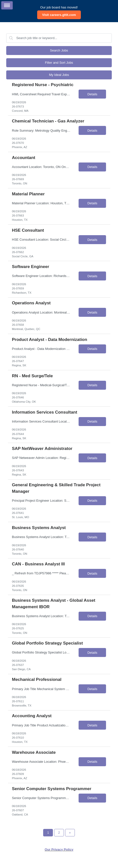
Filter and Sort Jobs (59, 63)
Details (92, 94)
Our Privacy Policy (59, 849)
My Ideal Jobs (59, 75)
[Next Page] (70, 833)
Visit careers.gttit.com (59, 15)
